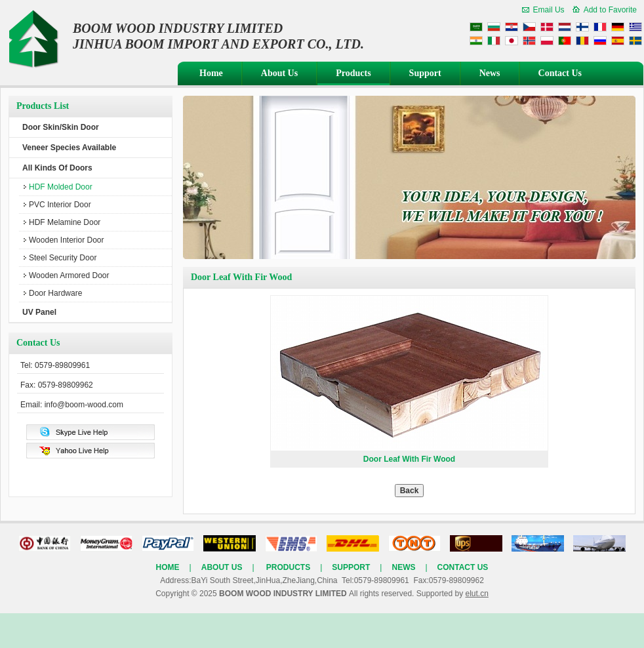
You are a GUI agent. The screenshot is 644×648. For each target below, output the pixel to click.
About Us (279, 73)
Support (425, 73)
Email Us (549, 10)
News (490, 73)
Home (211, 73)
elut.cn (476, 594)
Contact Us (560, 73)
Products (353, 73)
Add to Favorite (610, 10)
